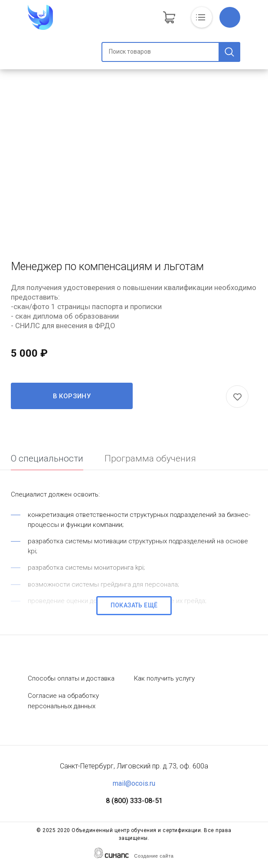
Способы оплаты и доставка (71, 678)
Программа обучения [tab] (150, 458)
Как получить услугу (164, 678)
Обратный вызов (230, 17)
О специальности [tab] (47, 458)
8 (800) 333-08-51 (134, 801)
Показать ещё (134, 605)
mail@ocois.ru (134, 783)
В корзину (72, 396)
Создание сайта (154, 856)
